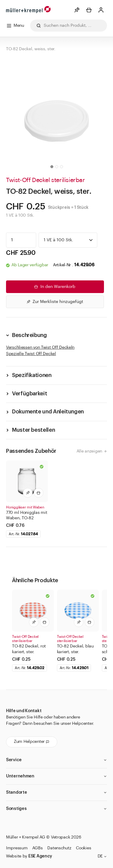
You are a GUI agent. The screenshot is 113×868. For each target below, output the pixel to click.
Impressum (17, 848)
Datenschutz (59, 848)
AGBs (37, 848)
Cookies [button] (83, 848)
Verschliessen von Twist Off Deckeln (40, 348)
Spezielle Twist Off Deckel (31, 354)
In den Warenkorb (54, 287)
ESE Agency (40, 856)
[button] (52, 167)
